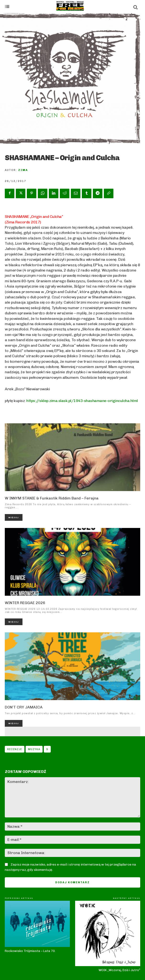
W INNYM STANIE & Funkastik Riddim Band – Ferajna (52, 498)
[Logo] (70, 6)
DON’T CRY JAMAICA (24, 707)
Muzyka (34, 749)
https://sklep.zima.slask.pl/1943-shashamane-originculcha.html (82, 401)
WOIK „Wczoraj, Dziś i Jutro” (119, 970)
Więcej (14, 517)
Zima (23, 170)
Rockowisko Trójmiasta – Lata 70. (30, 951)
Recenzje (15, 749)
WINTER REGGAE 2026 (25, 603)
